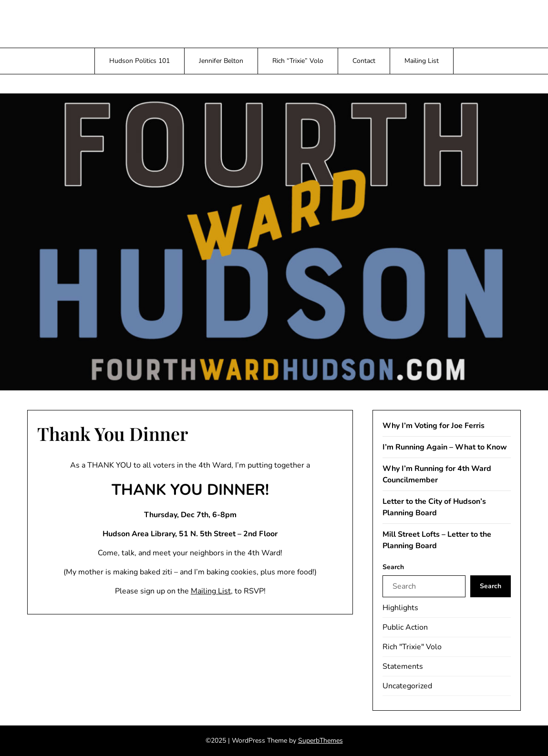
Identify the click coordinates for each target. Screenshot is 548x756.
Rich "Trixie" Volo (412, 647)
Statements (403, 666)
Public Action (405, 627)
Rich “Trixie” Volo (298, 61)
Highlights (400, 608)
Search (393, 567)
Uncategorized (407, 686)
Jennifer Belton (221, 61)
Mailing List (422, 61)
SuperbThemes (321, 741)
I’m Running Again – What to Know (445, 447)
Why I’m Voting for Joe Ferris (434, 426)
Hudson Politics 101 (140, 61)
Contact (364, 61)
